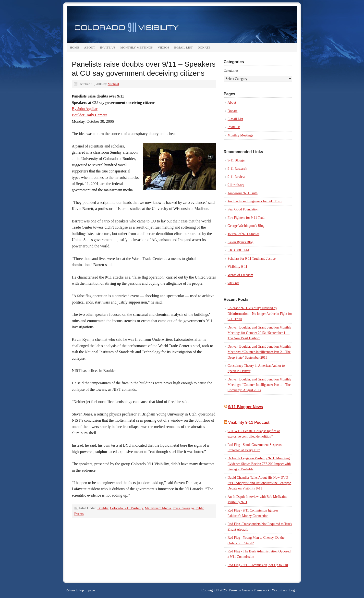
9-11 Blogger (237, 160)
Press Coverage (183, 508)
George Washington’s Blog (246, 226)
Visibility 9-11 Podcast (249, 422)
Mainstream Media (158, 508)
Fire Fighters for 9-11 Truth (246, 218)
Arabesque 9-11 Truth (243, 193)
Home (74, 47)
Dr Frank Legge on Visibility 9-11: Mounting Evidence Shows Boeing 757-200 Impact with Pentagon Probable (259, 464)
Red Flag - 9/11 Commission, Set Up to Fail (258, 565)
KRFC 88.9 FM (238, 250)
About (90, 47)
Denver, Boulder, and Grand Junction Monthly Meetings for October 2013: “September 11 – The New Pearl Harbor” (260, 333)
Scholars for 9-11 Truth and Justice (252, 259)
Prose (233, 590)
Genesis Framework (256, 590)
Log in (294, 590)
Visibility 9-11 (237, 267)
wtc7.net (233, 283)
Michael (113, 84)
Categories (231, 70)
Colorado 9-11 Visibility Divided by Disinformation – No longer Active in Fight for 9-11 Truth (260, 314)
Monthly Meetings (136, 47)
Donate (204, 47)
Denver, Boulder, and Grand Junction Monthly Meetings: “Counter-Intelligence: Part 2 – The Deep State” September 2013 (260, 352)
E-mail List (183, 47)
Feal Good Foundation (243, 209)
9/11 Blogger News (245, 407)
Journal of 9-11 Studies (243, 234)
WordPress (279, 590)
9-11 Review (236, 177)
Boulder (103, 508)
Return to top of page (80, 590)
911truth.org (236, 185)
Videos (163, 47)
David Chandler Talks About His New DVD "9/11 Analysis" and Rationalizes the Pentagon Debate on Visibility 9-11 (259, 483)
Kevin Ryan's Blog (240, 242)
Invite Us (108, 47)
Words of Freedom (240, 275)
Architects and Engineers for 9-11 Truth (255, 201)
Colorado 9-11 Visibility (127, 508)
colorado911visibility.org (182, 24)
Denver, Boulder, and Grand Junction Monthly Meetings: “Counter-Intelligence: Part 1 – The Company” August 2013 (260, 385)
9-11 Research (237, 169)
